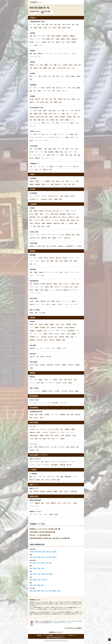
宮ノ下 (70, 503)
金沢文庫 (44, 337)
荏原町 (53, 301)
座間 (68, 220)
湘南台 (78, 235)
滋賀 (31, 574)
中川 (37, 429)
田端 (45, 152)
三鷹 (50, 111)
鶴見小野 (40, 54)
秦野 (63, 223)
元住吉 (43, 261)
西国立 (58, 42)
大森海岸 (68, 324)
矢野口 (68, 39)
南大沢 (50, 199)
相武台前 (63, 220)
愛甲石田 (37, 223)
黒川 (48, 246)
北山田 (67, 447)
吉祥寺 (45, 111)
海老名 (73, 99)
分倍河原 (44, 42)
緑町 (36, 415)
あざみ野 (66, 287)
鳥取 (31, 580)
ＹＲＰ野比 (57, 365)
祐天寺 (46, 258)
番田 (47, 102)
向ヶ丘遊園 (45, 217)
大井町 (62, 155)
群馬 (39, 557)
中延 (48, 301)
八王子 (73, 68)
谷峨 (67, 181)
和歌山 (51, 574)
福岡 (31, 591)
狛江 (74, 214)
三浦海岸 (77, 365)
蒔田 (52, 436)
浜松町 (48, 155)
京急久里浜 (50, 365)
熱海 (69, 28)
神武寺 (42, 357)
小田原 (45, 28)
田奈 (42, 290)
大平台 (64, 503)
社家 (64, 99)
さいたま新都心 (38, 149)
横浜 (47, 25)
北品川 (41, 324)
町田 (79, 65)
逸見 (72, 337)
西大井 (43, 88)
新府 (43, 120)
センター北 (43, 429)
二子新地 (72, 284)
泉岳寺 (31, 324)
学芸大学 (52, 258)
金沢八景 (50, 337)
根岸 (54, 76)
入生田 (47, 503)
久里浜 (58, 91)
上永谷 (74, 436)
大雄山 (41, 418)
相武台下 (32, 102)
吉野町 (47, 436)
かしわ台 (64, 383)
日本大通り (55, 403)
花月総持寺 (39, 331)
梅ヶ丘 (31, 214)
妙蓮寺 (66, 261)
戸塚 (51, 25)
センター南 (51, 429)
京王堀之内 (44, 199)
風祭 (43, 503)
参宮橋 (41, 211)
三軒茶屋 (43, 284)
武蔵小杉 (59, 36)
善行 (39, 238)
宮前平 (47, 287)
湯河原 (64, 28)
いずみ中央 (64, 391)
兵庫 (43, 574)
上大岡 (68, 334)
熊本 (43, 591)
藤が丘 (31, 290)
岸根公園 (32, 432)
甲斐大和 (32, 117)
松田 (53, 181)
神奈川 (55, 557)
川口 (72, 149)
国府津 (36, 28)
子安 (57, 331)
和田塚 (54, 480)
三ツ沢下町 (52, 432)
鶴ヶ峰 (70, 380)
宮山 (51, 99)
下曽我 (37, 181)
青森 (36, 552)
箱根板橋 (37, 503)
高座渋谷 (68, 235)
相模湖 (36, 114)
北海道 (32, 552)
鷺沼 (52, 287)
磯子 (58, 76)
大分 (46, 591)
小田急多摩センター (71, 246)
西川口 (67, 149)
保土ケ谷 (59, 88)
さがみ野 (58, 383)
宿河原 (48, 39)
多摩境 (56, 199)
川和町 (36, 447)
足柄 (77, 181)
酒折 (74, 117)
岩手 (40, 552)
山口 (46, 580)
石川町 (45, 76)
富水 (35, 226)
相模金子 (48, 181)
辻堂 (63, 25)
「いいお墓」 (59, 621)
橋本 (50, 68)
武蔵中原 (65, 36)
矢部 (40, 68)
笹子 (75, 114)
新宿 (40, 111)
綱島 (52, 261)
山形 (51, 552)
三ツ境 (38, 383)
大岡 (69, 184)
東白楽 (75, 261)
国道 (35, 54)
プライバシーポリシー (60, 636)
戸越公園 (43, 301)
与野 (45, 149)
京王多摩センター (34, 199)
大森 (67, 155)
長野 (50, 563)
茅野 (43, 123)
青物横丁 (52, 324)
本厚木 (31, 223)
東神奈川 (32, 65)
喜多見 (69, 214)
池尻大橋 (36, 284)
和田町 (55, 380)
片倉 (68, 68)
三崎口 (31, 368)
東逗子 (40, 91)
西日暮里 (51, 152)
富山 (35, 563)
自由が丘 (65, 258)
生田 (50, 217)
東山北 (58, 181)
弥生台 (51, 391)
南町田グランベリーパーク (70, 290)
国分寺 (54, 111)
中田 (49, 439)
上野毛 (54, 304)
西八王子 (78, 111)
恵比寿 (51, 167)
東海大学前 (57, 223)
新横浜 (46, 65)
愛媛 (39, 585)
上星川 (61, 380)
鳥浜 (42, 462)
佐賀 (35, 591)
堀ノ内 (46, 340)
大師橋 (59, 348)
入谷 (78, 99)
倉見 (55, 99)
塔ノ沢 (59, 503)
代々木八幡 (48, 211)
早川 (50, 28)
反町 (31, 264)
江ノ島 (57, 477)
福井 (43, 563)
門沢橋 (60, 99)
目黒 (31, 272)
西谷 (65, 380)
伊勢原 (43, 223)
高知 (43, 585)
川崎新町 (73, 42)
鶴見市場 (72, 328)
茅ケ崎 (68, 25)
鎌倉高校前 (68, 477)
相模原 (45, 68)
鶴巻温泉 (49, 223)
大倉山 (56, 261)
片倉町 (38, 432)
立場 (53, 439)
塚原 (72, 415)
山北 (63, 181)
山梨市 (56, 117)
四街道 (72, 134)
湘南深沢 (49, 491)
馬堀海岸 (58, 340)
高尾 (31, 114)
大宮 (43, 134)
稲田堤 (63, 39)
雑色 (48, 328)
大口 (37, 65)
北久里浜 (43, 365)
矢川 (53, 42)
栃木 (35, 557)
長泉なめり (58, 184)
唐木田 (80, 246)
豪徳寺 (37, 214)
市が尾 (76, 287)
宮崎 (50, 591)
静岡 (35, 568)
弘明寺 (63, 334)
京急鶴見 (32, 331)
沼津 (73, 184)
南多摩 (31, 42)
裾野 (52, 184)
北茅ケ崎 (37, 99)
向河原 (53, 36)
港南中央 (68, 436)
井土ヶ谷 (57, 334)
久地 (43, 39)
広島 (43, 580)
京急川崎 (60, 328)
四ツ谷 (35, 111)
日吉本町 (32, 450)
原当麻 (42, 102)
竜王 (31, 120)
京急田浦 (61, 337)
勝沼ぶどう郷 (40, 117)
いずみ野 (57, 391)
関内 (40, 76)
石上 (35, 477)
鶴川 (31, 220)
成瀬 (75, 65)
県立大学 (40, 340)
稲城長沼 (74, 39)
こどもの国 (42, 313)
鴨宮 (40, 28)
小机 (51, 65)
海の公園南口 (55, 465)
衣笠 (54, 91)
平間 (48, 36)
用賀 (60, 284)
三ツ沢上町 (45, 432)
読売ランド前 (57, 217)
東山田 (73, 447)
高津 (77, 284)
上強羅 (51, 514)
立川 (63, 42)
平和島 (74, 324)
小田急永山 (61, 246)
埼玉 (43, 557)
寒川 (47, 99)
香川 (43, 99)
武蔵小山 (42, 272)
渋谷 (55, 134)
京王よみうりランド (54, 196)
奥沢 (61, 272)
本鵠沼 (54, 238)
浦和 (55, 149)
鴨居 (55, 65)
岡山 (39, 580)
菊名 (42, 65)
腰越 (62, 477)
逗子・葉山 (48, 357)
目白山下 (67, 491)
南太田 (51, 334)
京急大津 (52, 340)
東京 (50, 557)
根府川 (55, 28)
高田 (77, 447)
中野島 (57, 39)
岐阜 (31, 568)
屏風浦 (73, 334)
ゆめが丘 (71, 391)
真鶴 (59, 28)
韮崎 (39, 120)
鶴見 (31, 54)
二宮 (31, 28)
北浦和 (50, 149)
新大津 (37, 365)
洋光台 (68, 76)
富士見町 (36, 491)
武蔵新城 (72, 36)
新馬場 (46, 324)
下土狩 (64, 184)
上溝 (51, 102)
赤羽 (76, 149)
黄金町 (45, 334)
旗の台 (58, 301)
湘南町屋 (43, 491)
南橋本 (56, 102)
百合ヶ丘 (64, 217)
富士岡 (43, 184)
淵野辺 (36, 68)
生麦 (45, 331)
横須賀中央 (33, 340)
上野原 (45, 114)
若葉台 (67, 196)
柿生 (77, 217)
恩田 (36, 313)
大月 (67, 114)
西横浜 (41, 380)
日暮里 (57, 152)
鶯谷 (62, 152)
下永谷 (31, 439)
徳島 (31, 585)
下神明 (37, 301)
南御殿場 (37, 184)
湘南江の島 (74, 491)
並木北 (47, 462)
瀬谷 (42, 383)
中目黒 (41, 258)
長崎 (39, 591)
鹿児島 (55, 591)
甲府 (79, 117)
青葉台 (37, 290)
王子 (36, 152)
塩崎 (35, 120)
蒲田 (71, 155)
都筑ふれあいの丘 (44, 447)
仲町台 (57, 429)
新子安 (31, 158)
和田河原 (77, 415)
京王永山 (73, 196)
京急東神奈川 (71, 331)
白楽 (71, 261)
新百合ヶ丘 (71, 217)
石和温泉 (69, 117)
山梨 (46, 563)
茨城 (31, 557)
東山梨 (51, 117)
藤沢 (59, 25)
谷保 (49, 42)
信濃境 (67, 120)
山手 (50, 76)
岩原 (68, 415)
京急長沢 (64, 365)
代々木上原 (55, 211)
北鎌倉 (78, 88)
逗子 (35, 91)
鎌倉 (31, 91)
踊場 (44, 439)
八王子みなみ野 (61, 68)
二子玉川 (65, 284)
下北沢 (67, 211)
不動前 (36, 272)
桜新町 (55, 284)
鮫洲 (58, 324)
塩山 (46, 117)
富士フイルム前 (34, 418)
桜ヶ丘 (62, 235)
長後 (73, 235)
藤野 (40, 114)
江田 (71, 287)
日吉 (48, 261)
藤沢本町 (44, 238)
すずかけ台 (59, 290)
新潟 (31, 563)
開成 (76, 223)
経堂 (41, 214)
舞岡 (36, 439)
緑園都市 (45, 391)
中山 (59, 65)
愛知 (39, 568)
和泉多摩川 (33, 217)
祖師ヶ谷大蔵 (54, 214)
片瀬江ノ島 (67, 238)
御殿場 (31, 184)
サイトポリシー (71, 636)
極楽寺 (38, 480)
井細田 (41, 415)
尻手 (35, 36)
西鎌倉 (55, 491)
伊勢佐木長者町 (34, 436)
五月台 (39, 246)
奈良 (46, 574)
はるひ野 (53, 246)
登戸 (53, 39)
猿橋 (63, 114)
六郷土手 (53, 328)
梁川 (55, 114)
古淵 (31, 68)
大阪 (39, 574)
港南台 (73, 76)
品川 (39, 25)
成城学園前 (63, 214)
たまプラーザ (58, 287)
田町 (53, 155)
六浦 (37, 357)
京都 (35, 574)
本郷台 (78, 76)
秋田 (48, 552)
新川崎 (49, 88)
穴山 (47, 120)
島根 (35, 580)
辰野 (72, 123)
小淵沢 (62, 120)
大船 (55, 25)
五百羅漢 (47, 415)
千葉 (46, 557)
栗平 (44, 246)
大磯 (77, 25)
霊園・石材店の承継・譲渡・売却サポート (56, 637)
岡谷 (58, 123)
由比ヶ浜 (48, 480)
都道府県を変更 (35, 12)
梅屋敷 (37, 328)
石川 (39, 563)
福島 (55, 552)
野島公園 (62, 465)
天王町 (46, 380)
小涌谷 (75, 503)
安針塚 (67, 337)
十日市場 (65, 65)
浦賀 (64, 340)
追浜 (56, 337)
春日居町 (62, 117)
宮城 (44, 552)
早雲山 (56, 514)
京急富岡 (32, 337)
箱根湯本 (53, 503)
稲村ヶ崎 (32, 480)
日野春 (52, 120)
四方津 (50, 114)
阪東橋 (42, 436)
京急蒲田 (43, 328)
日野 (63, 111)
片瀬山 (61, 491)
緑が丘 (74, 301)
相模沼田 (63, 415)
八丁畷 (67, 42)
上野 (66, 152)
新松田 (71, 223)
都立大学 (58, 258)
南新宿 (36, 211)
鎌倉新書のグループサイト (55, 632)
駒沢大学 (49, 284)
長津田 (71, 65)
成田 (76, 134)
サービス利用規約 (48, 636)
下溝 (37, 102)
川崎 (43, 25)
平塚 (73, 25)
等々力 (48, 304)
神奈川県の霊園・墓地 (46, 12)
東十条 (31, 152)
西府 (36, 45)
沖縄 (59, 591)
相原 (54, 68)
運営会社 (39, 636)
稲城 (62, 196)
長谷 (43, 480)
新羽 (62, 429)
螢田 (39, 226)
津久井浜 (71, 365)
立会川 (62, 324)
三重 (43, 568)
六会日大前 (33, 238)
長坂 (57, 120)
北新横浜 (67, 429)
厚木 (69, 99)
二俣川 (75, 380)
